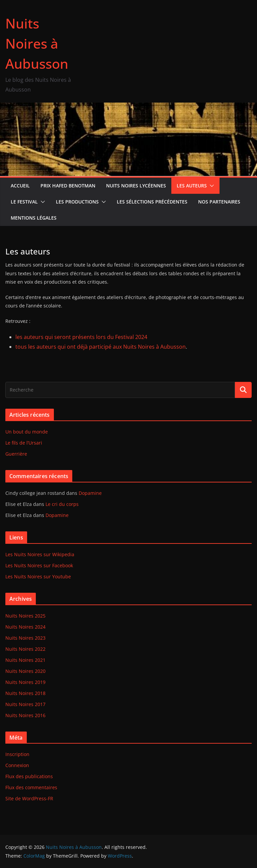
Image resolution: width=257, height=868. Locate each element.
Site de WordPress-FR (29, 798)
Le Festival (24, 202)
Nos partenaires (219, 202)
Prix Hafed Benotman (68, 186)
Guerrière (16, 454)
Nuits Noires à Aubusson (37, 43)
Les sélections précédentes (152, 202)
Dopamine (90, 493)
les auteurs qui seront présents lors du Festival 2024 (81, 337)
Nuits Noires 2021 (25, 660)
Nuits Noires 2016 (25, 715)
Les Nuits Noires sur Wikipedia (40, 554)
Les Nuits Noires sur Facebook (39, 565)
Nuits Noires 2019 (25, 682)
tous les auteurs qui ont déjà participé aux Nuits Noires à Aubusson (101, 347)
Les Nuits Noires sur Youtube (38, 576)
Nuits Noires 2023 (25, 638)
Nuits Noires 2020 (25, 671)
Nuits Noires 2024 (25, 627)
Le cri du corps (62, 504)
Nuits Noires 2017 (25, 704)
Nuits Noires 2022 (25, 649)
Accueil (20, 186)
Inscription (17, 754)
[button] (210, 186)
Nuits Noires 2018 (25, 693)
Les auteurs (192, 186)
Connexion (17, 765)
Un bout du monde (27, 432)
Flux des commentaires (31, 787)
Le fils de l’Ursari (24, 443)
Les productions (77, 202)
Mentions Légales (34, 218)
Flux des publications (29, 776)
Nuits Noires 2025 (25, 616)
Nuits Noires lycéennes (136, 186)
